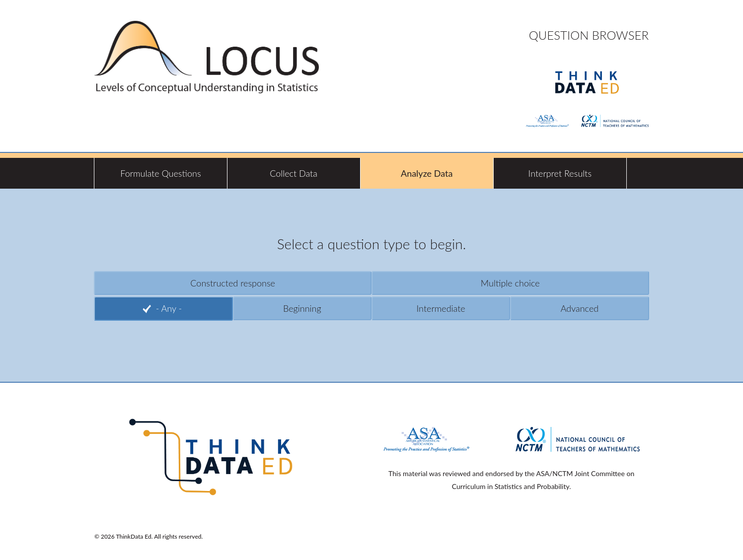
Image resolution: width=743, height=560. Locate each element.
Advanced (580, 308)
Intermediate (441, 308)
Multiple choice (510, 283)
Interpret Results (560, 173)
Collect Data (294, 173)
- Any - (169, 308)
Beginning (302, 308)
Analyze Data (427, 173)
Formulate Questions (160, 173)
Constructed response (233, 283)
